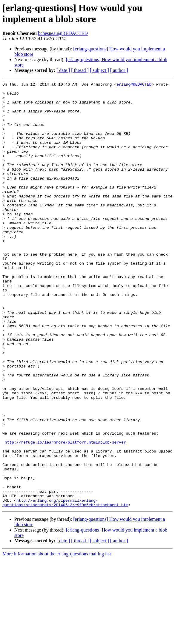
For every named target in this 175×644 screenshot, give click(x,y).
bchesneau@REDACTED (63, 33)
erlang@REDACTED (134, 85)
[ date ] (63, 70)
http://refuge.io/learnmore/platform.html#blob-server (65, 515)
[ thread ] (80, 70)
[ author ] (119, 70)
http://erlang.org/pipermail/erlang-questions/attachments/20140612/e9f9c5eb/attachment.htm (65, 587)
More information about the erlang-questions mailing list (57, 639)
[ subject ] (99, 70)
